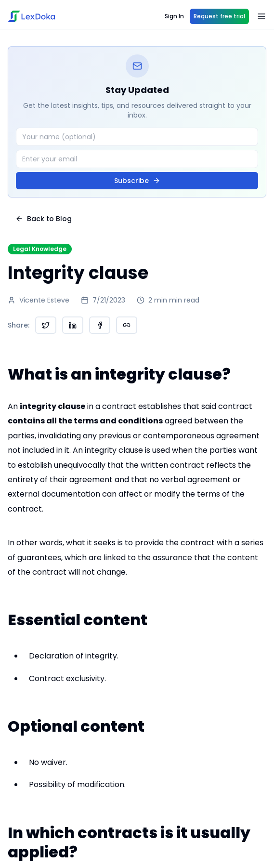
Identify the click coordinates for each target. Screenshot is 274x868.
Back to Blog (44, 219)
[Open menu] (261, 16)
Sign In (174, 16)
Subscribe (137, 181)
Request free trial (219, 16)
